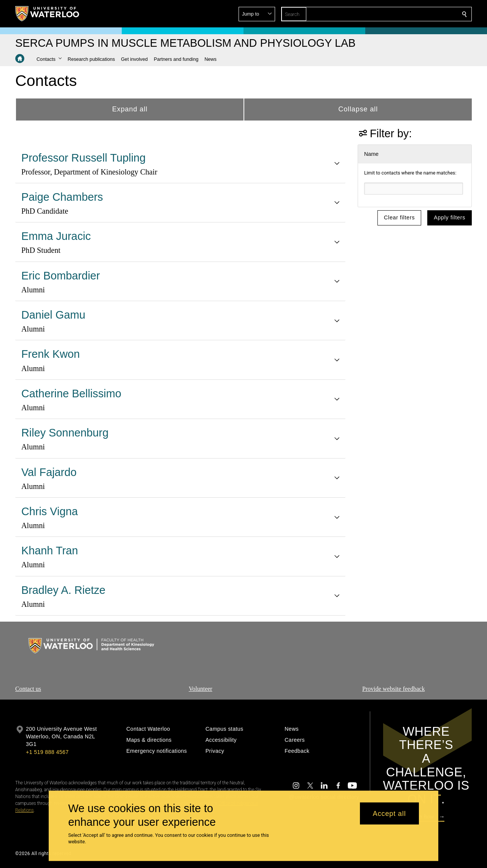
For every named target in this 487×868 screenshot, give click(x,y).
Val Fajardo (49, 472)
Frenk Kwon (51, 354)
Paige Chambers (62, 197)
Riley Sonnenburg (65, 433)
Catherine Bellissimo (71, 394)
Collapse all (358, 109)
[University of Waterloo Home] (48, 14)
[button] (409, 14)
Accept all (389, 813)
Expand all (130, 109)
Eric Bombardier (61, 276)
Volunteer (201, 689)
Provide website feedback (393, 689)
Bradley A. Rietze (63, 590)
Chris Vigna (50, 511)
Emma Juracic (56, 236)
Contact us (28, 689)
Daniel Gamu (53, 315)
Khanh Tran (50, 551)
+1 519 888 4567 (47, 752)
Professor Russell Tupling (84, 158)
